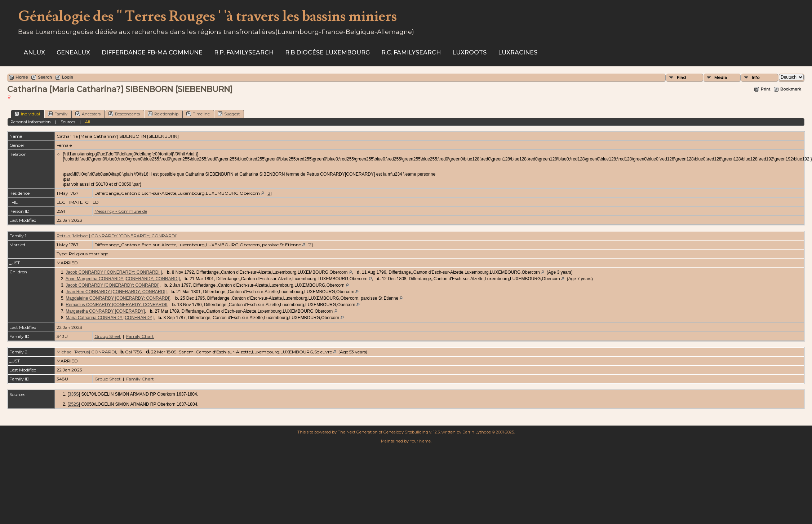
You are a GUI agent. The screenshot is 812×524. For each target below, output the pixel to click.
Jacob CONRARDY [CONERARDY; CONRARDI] (112, 285)
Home (22, 77)
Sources (68, 122)
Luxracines (518, 52)
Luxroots (469, 52)
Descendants (124, 114)
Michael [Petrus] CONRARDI (86, 352)
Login (68, 77)
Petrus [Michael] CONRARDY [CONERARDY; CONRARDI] (117, 236)
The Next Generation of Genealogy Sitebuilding (383, 432)
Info (756, 78)
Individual (27, 114)
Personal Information (31, 122)
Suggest (229, 114)
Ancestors (88, 114)
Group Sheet (108, 336)
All (88, 122)
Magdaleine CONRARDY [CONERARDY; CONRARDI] (118, 298)
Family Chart (140, 336)
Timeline (198, 114)
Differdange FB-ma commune (152, 52)
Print (766, 89)
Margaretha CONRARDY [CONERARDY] (105, 311)
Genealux (73, 52)
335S (74, 394)
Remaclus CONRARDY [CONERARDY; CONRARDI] (116, 305)
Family (58, 114)
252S (74, 404)
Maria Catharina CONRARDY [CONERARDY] (110, 318)
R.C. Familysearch (411, 52)
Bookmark (791, 89)
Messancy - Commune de (121, 211)
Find (681, 78)
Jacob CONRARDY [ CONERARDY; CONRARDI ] (114, 272)
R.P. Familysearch (244, 52)
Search (45, 77)
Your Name (420, 441)
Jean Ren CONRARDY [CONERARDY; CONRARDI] (116, 292)
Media (721, 78)
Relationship (163, 114)
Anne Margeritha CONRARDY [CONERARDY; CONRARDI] (123, 279)
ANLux (34, 52)
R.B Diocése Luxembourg (327, 52)
